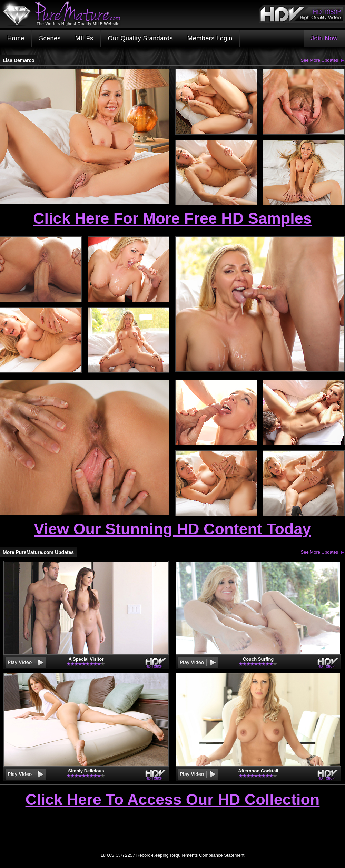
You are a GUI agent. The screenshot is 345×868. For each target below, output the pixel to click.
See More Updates (319, 60)
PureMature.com (65, 14)
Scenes (50, 38)
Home (16, 38)
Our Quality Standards (141, 38)
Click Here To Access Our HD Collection (173, 800)
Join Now (324, 38)
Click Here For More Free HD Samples (172, 218)
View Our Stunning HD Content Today (172, 529)
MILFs (84, 38)
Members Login (210, 38)
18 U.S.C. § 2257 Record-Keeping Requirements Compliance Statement (173, 855)
